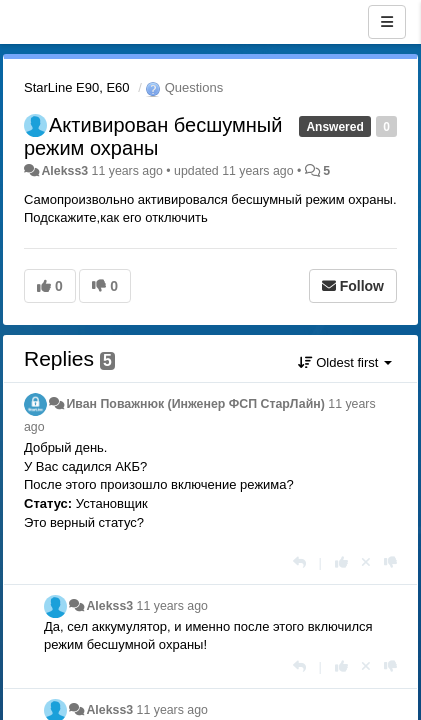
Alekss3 (64, 171)
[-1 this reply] (390, 562)
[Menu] (387, 22)
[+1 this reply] (341, 562)
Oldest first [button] (345, 362)
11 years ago (172, 606)
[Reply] (299, 562)
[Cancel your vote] (366, 562)
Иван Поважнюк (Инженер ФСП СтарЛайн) (195, 404)
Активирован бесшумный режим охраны (153, 136)
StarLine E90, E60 (77, 87)
